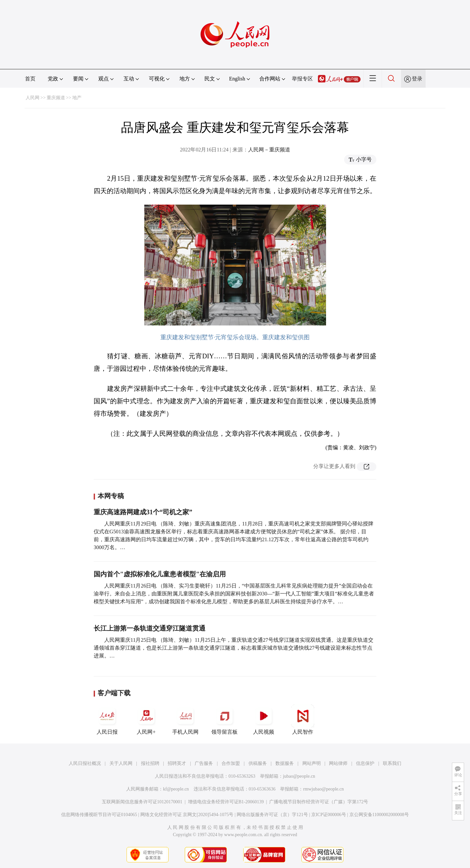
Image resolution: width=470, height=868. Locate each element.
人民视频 (264, 720)
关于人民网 (121, 763)
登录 (417, 79)
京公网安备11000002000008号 (379, 815)
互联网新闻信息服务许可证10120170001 (142, 802)
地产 (77, 98)
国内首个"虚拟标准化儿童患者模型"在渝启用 (160, 574)
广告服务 (204, 763)
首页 (30, 79)
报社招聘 (150, 763)
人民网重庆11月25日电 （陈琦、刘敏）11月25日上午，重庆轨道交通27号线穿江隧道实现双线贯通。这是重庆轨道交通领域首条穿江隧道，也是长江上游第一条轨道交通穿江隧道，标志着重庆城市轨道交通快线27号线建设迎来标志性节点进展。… (234, 648)
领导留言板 (224, 720)
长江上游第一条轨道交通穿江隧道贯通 (150, 628)
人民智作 (303, 720)
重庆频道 (56, 98)
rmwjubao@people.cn (323, 789)
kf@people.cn (176, 789)
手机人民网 (185, 720)
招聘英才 (177, 763)
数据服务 (285, 763)
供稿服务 (258, 763)
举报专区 (302, 79)
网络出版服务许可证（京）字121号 (272, 815)
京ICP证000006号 (329, 815)
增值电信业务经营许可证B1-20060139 (226, 802)
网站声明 (312, 763)
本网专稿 (111, 496)
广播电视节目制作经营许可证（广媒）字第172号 (319, 802)
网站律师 (338, 763)
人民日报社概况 (85, 763)
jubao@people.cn (299, 776)
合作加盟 (231, 763)
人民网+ (146, 720)
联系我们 (392, 763)
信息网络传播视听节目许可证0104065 (99, 815)
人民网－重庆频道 (269, 150)
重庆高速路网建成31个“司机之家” (143, 512)
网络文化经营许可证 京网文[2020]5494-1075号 (187, 815)
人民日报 (107, 720)
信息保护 (365, 763)
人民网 (33, 98)
